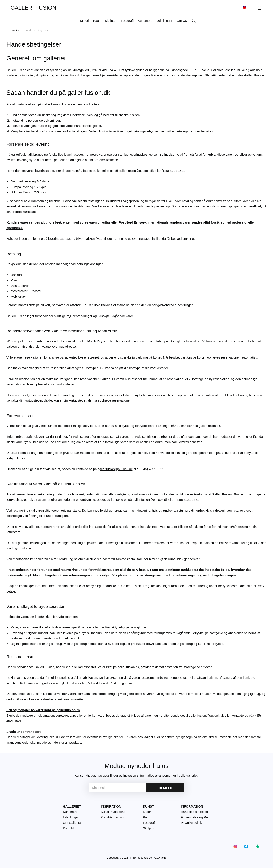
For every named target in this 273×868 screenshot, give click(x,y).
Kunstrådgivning (112, 817)
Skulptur (111, 21)
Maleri (85, 21)
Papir (97, 21)
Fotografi (127, 21)
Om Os (182, 21)
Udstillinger (164, 21)
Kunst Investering (113, 812)
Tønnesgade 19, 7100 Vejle (149, 858)
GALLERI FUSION (33, 8)
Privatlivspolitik (191, 823)
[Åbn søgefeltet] (194, 21)
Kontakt (68, 828)
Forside (15, 30)
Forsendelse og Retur (196, 817)
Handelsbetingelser (195, 812)
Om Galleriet (72, 823)
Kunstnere (145, 21)
